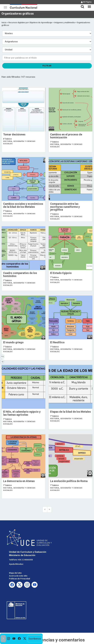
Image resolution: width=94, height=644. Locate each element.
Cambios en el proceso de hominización (66, 136)
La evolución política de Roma (69, 481)
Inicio (4, 22)
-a (3, 361)
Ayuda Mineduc (16, 564)
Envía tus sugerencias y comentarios (47, 640)
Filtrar (47, 66)
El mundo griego (13, 342)
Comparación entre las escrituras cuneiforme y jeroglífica (65, 207)
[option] (9, 639)
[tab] (81, 5)
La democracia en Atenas (19, 481)
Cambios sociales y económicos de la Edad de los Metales (23, 205)
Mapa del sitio (15, 573)
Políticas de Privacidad (20, 579)
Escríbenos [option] (35, 639)
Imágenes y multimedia (64, 22)
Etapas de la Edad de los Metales (70, 412)
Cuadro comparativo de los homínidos (20, 274)
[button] (81, 5)
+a (3, 356)
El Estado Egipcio (61, 273)
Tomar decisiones (14, 134)
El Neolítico (57, 342)
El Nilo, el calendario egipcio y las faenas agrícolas (22, 413)
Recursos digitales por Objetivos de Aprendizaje (30, 22)
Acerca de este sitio (18, 576)
